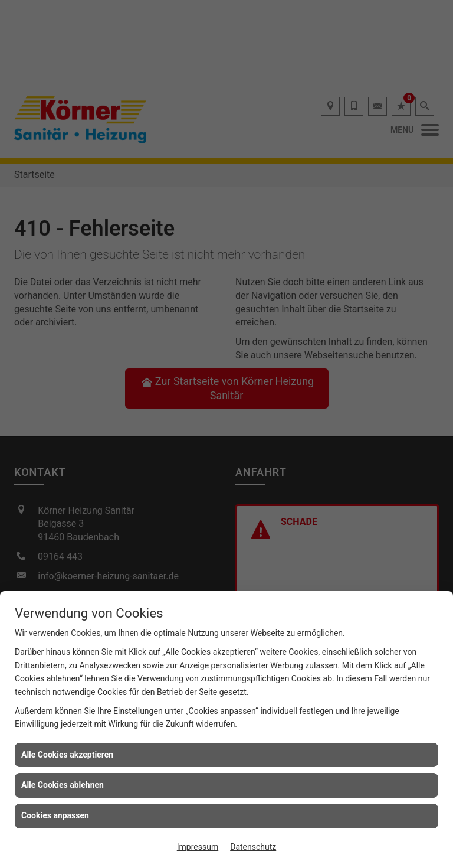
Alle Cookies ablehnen (63, 785)
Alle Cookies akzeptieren (67, 755)
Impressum (198, 847)
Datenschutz (253, 847)
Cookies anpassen (55, 815)
